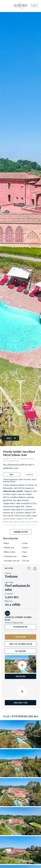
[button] (29, 568)
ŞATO (15, 459)
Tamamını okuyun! (21, 532)
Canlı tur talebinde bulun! (21, 644)
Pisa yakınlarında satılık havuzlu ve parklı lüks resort (18, 460)
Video (11, 438)
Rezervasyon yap (20, 627)
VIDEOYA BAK (21, 676)
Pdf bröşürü (21, 651)
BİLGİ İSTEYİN (20, 637)
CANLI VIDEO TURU (21, 703)
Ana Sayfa (6, 458)
